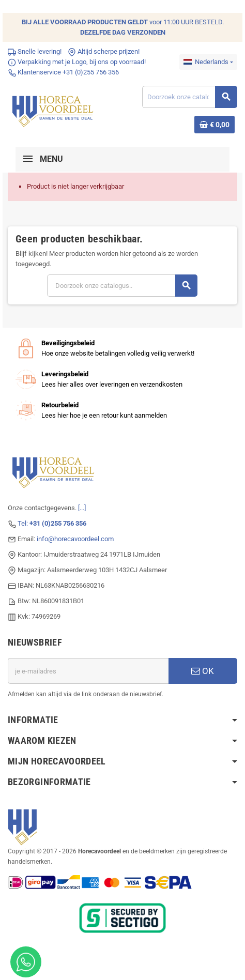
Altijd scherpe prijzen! (104, 51)
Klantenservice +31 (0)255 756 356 (63, 72)
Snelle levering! (35, 51)
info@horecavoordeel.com (75, 539)
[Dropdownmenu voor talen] (208, 62)
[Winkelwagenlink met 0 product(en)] (215, 125)
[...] (82, 508)
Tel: (52, 523)
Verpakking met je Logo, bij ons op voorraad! (77, 62)
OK (203, 671)
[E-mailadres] (88, 671)
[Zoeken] (189, 97)
